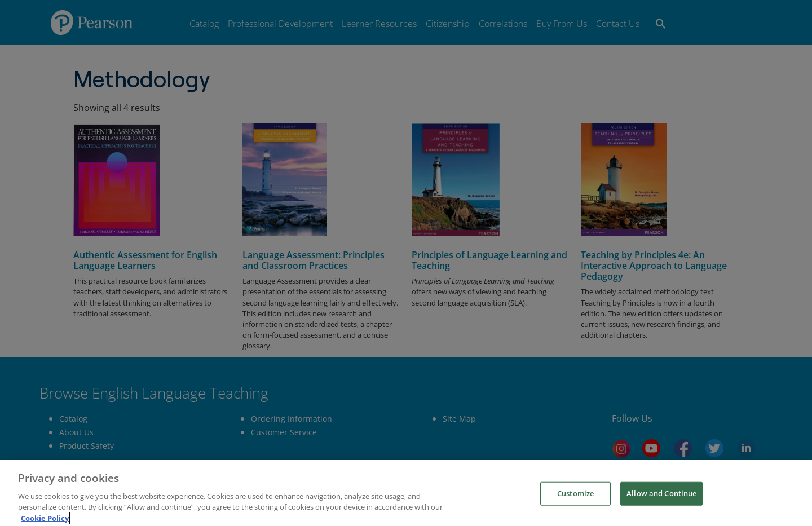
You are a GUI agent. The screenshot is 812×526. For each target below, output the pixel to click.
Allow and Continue (661, 512)
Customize (575, 512)
